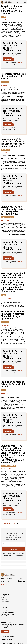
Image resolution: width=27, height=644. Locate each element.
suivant (6, 525)
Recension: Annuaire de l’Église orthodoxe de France (13, 76)
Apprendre (4, 599)
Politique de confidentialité (8, 641)
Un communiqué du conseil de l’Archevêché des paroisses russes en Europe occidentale (13, 143)
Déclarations (5, 150)
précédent (6, 524)
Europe (4, 17)
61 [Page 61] (24, 524)
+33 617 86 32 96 (5, 610)
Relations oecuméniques (8, 466)
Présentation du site (6, 639)
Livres (3, 217)
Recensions (5, 82)
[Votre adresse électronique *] (13, 544)
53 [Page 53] (15, 524)
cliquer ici (19, 62)
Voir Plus (5, 631)
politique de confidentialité (11, 555)
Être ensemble (5, 601)
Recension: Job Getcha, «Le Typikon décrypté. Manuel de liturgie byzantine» (13, 315)
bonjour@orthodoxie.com (8, 612)
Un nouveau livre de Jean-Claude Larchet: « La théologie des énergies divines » (13, 210)
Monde (3, 390)
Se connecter (8, 60)
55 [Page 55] (20, 524)
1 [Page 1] (11, 524)
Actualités (3, 597)
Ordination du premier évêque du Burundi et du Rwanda (13, 384)
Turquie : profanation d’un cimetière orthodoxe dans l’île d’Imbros (12, 10)
